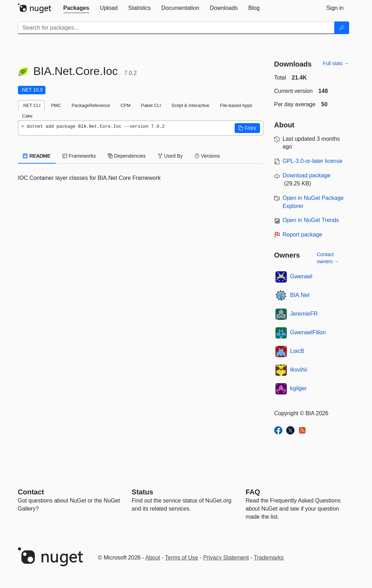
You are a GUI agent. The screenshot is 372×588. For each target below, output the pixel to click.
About (153, 558)
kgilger (299, 388)
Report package (302, 235)
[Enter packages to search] (176, 28)
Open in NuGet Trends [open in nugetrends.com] (311, 220)
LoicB (297, 351)
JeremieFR (304, 314)
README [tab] (37, 156)
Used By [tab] (170, 156)
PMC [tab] (56, 105)
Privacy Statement (226, 558)
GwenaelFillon (308, 332)
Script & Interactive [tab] (190, 105)
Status (142, 492)
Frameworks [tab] (79, 156)
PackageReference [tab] (91, 105)
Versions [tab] (207, 156)
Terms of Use (181, 558)
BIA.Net (300, 295)
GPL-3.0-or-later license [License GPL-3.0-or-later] (312, 161)
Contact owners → (328, 258)
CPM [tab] (125, 105)
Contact (31, 492)
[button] (247, 128)
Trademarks (269, 558)
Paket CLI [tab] (151, 105)
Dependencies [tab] (127, 156)
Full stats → (336, 63)
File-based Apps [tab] (236, 105)
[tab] (76, 8)
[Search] (342, 28)
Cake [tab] (27, 116)
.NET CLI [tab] (31, 105)
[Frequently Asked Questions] (253, 492)
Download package (306, 175)
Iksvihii (299, 370)
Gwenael (301, 276)
